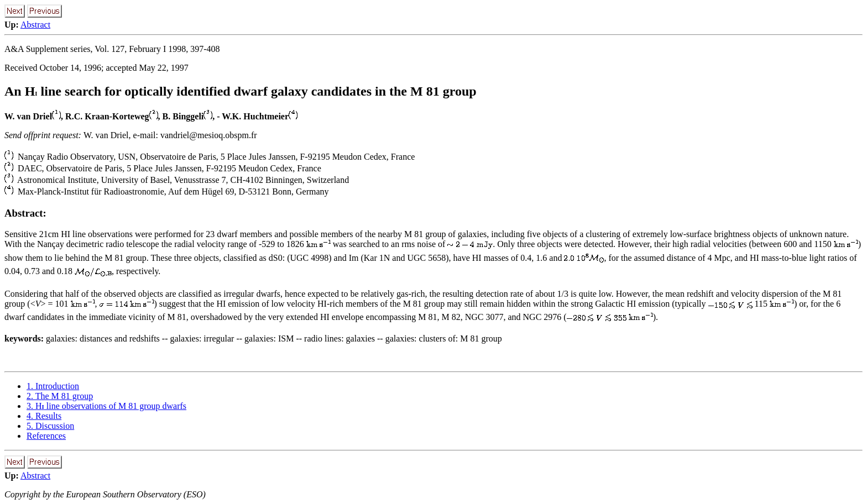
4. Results (44, 416)
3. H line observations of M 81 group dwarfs (106, 406)
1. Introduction (53, 386)
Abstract (35, 25)
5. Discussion (50, 426)
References (46, 436)
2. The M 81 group (60, 396)
